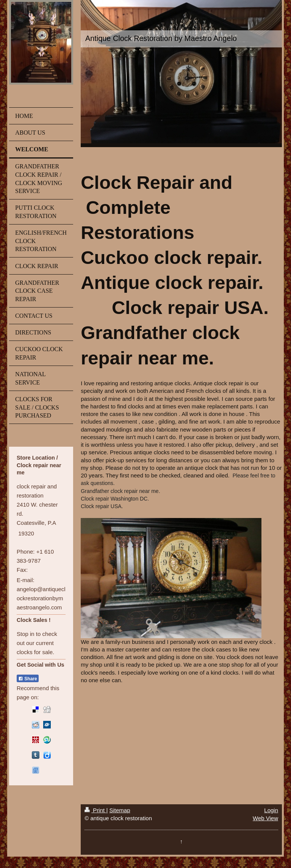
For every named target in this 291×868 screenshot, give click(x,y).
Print (95, 810)
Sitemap (120, 810)
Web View (265, 818)
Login (271, 810)
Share (28, 679)
